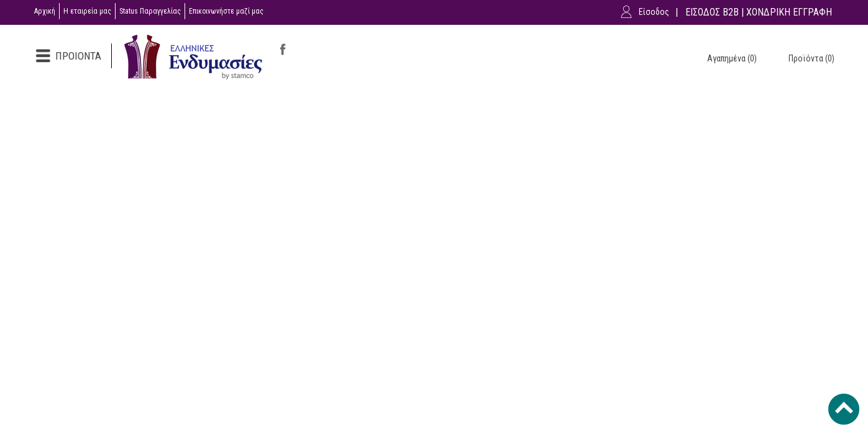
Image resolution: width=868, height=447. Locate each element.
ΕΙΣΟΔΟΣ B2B (712, 12)
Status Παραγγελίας (150, 11)
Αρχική (45, 11)
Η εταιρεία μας (87, 11)
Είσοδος (654, 12)
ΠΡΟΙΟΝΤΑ (78, 56)
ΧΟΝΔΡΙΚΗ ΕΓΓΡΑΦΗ (789, 12)
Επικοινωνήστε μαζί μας (226, 11)
